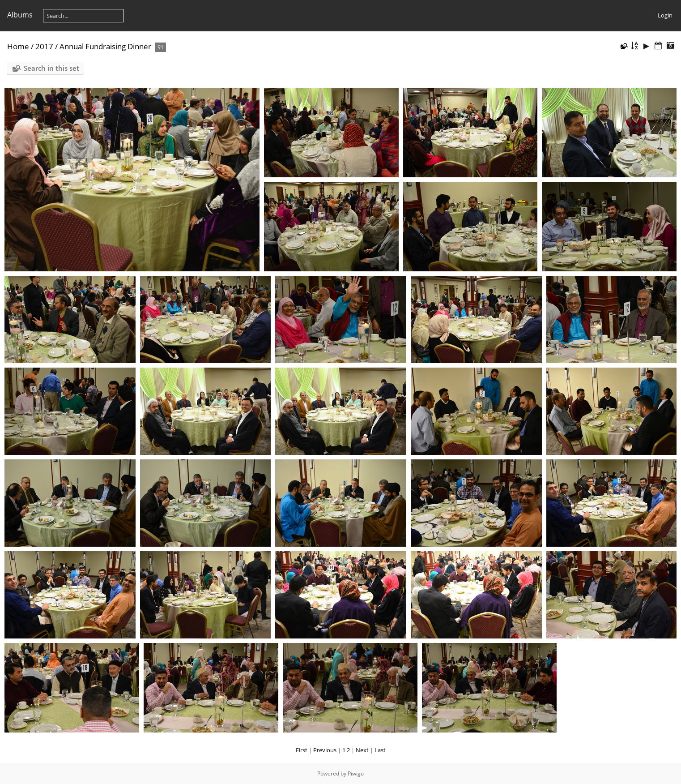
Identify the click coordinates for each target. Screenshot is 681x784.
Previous (325, 750)
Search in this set (51, 68)
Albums (20, 15)
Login (665, 15)
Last (380, 750)
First (302, 750)
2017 (44, 46)
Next (362, 750)
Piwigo (356, 773)
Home (18, 46)
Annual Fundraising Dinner (105, 46)
